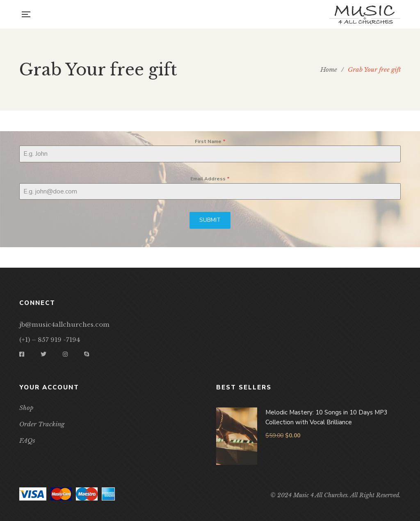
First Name (210, 141)
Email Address (210, 179)
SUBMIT (210, 220)
